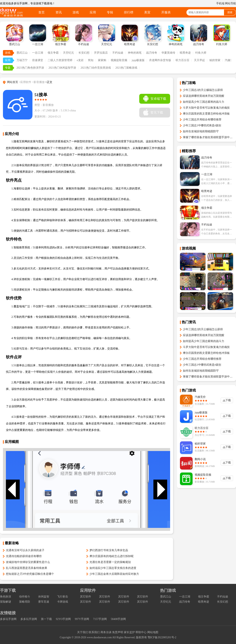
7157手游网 (100, 619)
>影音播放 (38, 82)
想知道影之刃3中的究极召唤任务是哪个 (30, 574)
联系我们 (94, 632)
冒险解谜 (6, 602)
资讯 (59, 12)
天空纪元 (68, 53)
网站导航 (230, 3)
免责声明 (118, 632)
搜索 (230, 12)
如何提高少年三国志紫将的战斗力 (204, 102)
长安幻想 (84, 53)
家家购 (102, 60)
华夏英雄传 (168, 53)
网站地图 (153, 632)
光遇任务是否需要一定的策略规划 (110, 562)
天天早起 (199, 60)
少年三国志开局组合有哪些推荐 (202, 120)
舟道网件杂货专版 (160, 60)
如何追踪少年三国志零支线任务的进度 (113, 568)
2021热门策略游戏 (126, 68)
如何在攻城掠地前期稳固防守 (201, 131)
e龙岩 (80, 60)
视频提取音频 (119, 60)
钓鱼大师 (201, 53)
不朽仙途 (118, 53)
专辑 (110, 12)
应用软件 (88, 590)
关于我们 (83, 632)
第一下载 (46, 619)
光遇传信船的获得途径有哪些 (24, 556)
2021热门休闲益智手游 (62, 68)
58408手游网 (118, 619)
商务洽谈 (106, 632)
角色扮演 (6, 597)
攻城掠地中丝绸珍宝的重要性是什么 (28, 562)
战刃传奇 (152, 53)
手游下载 (8, 590)
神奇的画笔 (135, 53)
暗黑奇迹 (185, 53)
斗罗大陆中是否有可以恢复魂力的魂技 (206, 108)
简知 (91, 60)
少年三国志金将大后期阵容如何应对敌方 (114, 574)
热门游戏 (168, 590)
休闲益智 (44, 597)
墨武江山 (22, 53)
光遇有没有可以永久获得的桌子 (25, 550)
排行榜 (129, 12)
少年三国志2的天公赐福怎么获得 (203, 90)
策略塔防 (25, 602)
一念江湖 (38, 53)
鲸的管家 (215, 60)
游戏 (76, 12)
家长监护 (129, 632)
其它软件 (86, 597)
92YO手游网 (63, 619)
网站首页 (13, 82)
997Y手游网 (82, 619)
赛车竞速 (44, 602)
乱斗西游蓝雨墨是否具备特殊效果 (27, 568)
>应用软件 (25, 82)
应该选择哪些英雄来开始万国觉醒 (204, 96)
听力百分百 (183, 60)
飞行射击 (63, 597)
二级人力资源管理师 (60, 60)
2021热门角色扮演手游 (30, 68)
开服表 (166, 12)
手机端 (220, 3)
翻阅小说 (200, 459)
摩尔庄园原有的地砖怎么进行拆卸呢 (112, 556)
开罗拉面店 (101, 53)
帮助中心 (141, 632)
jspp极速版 (138, 60)
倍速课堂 (38, 60)
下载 (228, 400)
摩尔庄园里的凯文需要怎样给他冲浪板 (206, 114)
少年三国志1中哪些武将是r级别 (202, 125)
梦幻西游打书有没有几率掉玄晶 (109, 550)
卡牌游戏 (63, 602)
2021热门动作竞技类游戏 (96, 68)
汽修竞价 (200, 397)
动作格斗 (25, 597)
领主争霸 (53, 53)
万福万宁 (22, 60)
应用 (93, 12)
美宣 (147, 12)
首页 (41, 12)
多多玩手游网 (8, 619)
